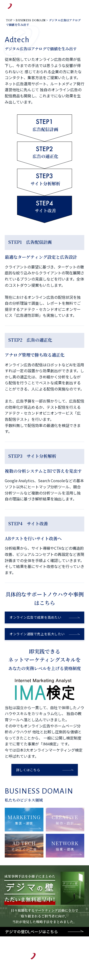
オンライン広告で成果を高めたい (35, 617)
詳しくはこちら (28, 770)
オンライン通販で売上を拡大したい (37, 634)
